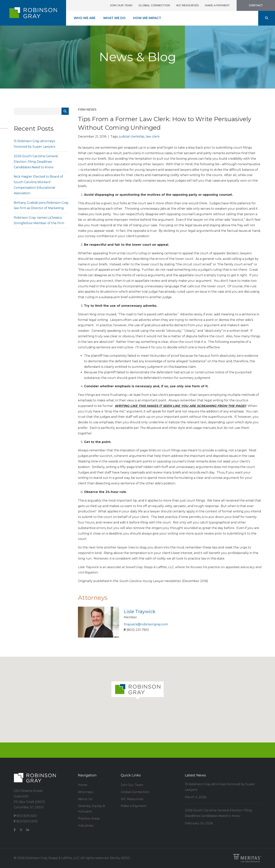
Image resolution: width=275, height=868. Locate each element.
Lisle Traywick (140, 612)
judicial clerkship (132, 136)
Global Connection (154, 5)
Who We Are (85, 18)
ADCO (125, 858)
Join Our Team (121, 5)
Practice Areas (89, 818)
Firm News (87, 110)
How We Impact (147, 18)
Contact (256, 5)
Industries (86, 826)
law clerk (153, 136)
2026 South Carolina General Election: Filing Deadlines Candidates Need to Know (36, 162)
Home (83, 785)
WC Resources (187, 5)
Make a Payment (217, 5)
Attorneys (85, 792)
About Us (85, 799)
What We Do (114, 18)
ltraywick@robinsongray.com (146, 624)
